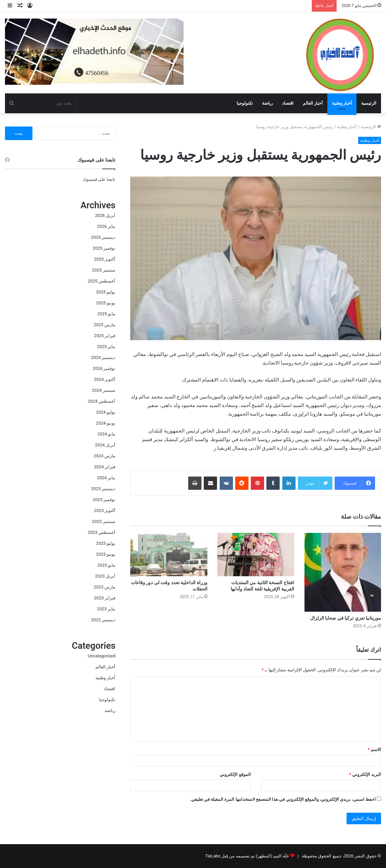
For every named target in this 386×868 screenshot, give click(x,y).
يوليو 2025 (106, 292)
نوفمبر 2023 (104, 500)
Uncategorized (102, 656)
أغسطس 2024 (102, 401)
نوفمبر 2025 (104, 248)
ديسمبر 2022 (103, 620)
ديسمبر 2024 (103, 357)
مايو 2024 (106, 434)
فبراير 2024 (105, 467)
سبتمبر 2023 (104, 521)
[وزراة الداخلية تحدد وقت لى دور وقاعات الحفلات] (169, 555)
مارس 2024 (105, 456)
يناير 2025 (106, 347)
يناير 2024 (106, 478)
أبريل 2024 (105, 445)
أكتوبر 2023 (105, 511)
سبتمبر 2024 (104, 390)
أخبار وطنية (342, 103)
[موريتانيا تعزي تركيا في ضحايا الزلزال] (343, 572)
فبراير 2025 (105, 336)
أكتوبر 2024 (105, 379)
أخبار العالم (313, 103)
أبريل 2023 (105, 576)
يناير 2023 (106, 609)
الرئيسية (369, 103)
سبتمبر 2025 (104, 270)
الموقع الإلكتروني (235, 774)
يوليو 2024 (106, 412)
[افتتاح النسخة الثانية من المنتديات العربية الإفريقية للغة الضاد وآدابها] (256, 555)
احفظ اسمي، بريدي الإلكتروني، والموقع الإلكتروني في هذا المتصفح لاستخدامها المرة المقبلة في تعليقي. (283, 799)
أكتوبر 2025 (105, 259)
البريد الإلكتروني (365, 774)
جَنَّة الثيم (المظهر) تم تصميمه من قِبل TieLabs (247, 856)
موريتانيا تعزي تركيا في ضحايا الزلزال (346, 618)
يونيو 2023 (106, 554)
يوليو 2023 (106, 543)
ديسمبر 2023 (103, 489)
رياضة (267, 103)
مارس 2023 (105, 587)
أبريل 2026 (105, 215)
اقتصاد (288, 103)
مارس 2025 (105, 325)
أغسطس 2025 (102, 281)
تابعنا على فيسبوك (99, 179)
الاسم (374, 750)
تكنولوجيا (245, 103)
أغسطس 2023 (102, 532)
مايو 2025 (106, 314)
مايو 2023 (106, 565)
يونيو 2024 (106, 423)
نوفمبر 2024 (104, 368)
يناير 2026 (106, 226)
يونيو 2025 (106, 303)
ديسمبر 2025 (103, 237)
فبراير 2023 (105, 598)
